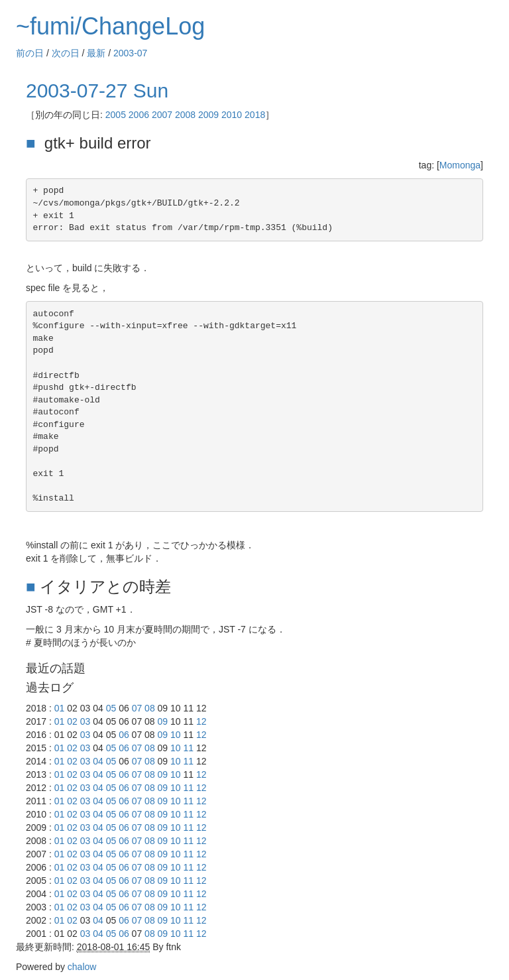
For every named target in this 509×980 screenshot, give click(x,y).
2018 (255, 115)
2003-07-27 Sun (97, 91)
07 (137, 708)
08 (150, 708)
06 (124, 735)
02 (72, 721)
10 (176, 735)
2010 (232, 115)
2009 (208, 115)
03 (85, 721)
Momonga (460, 165)
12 (201, 721)
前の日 (30, 53)
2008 (185, 115)
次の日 (66, 53)
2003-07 (130, 53)
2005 (116, 115)
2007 (162, 115)
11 (189, 748)
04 (98, 761)
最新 (96, 53)
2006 (139, 115)
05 (111, 708)
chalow (82, 967)
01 (60, 708)
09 (163, 721)
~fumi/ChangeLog (110, 26)
